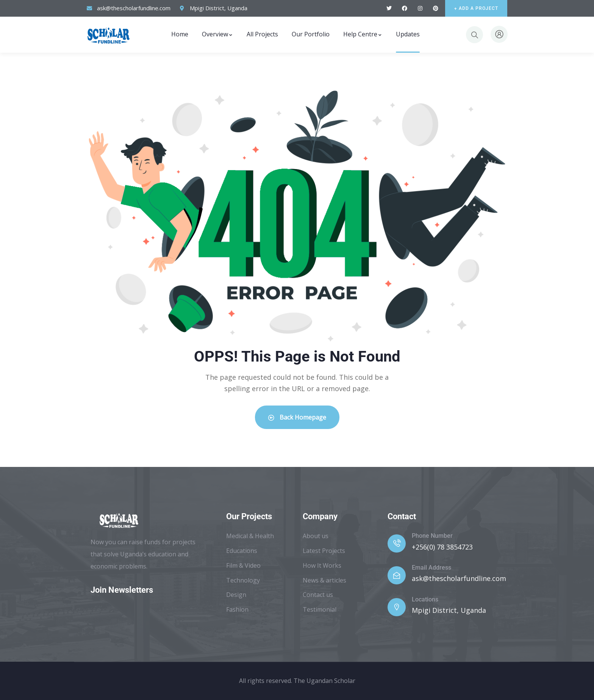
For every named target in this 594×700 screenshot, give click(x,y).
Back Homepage (297, 417)
